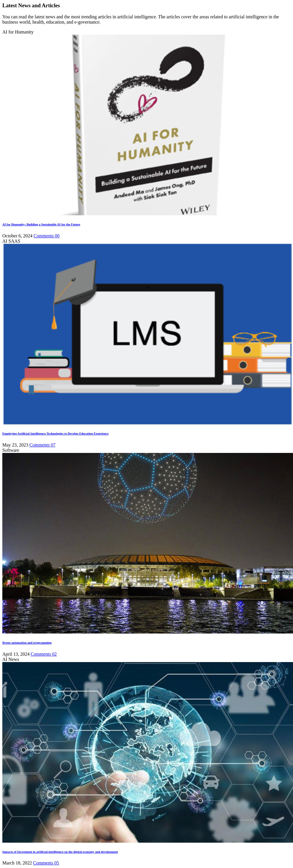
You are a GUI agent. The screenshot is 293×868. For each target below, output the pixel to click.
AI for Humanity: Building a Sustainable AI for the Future (41, 224)
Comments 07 (42, 445)
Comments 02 (44, 654)
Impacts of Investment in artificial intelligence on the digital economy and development (60, 852)
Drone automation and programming (27, 643)
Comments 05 (46, 863)
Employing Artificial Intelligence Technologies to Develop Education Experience (55, 433)
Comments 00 (47, 236)
